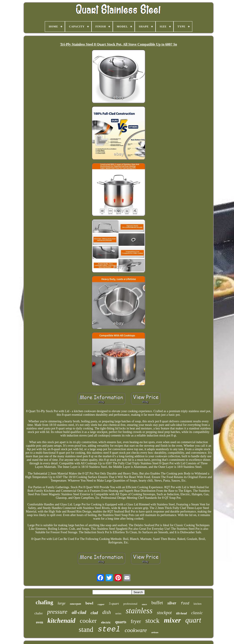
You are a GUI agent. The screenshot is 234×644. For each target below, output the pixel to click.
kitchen (198, 604)
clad (94, 613)
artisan (155, 632)
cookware (136, 630)
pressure (57, 612)
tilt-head (181, 613)
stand (86, 630)
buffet (157, 603)
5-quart (114, 604)
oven (39, 622)
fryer (136, 621)
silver (172, 603)
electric (106, 622)
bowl (89, 603)
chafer (38, 613)
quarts (121, 622)
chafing (44, 602)
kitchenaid (61, 621)
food (185, 604)
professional (130, 604)
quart (193, 620)
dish (107, 612)
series (118, 614)
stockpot (164, 613)
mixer (172, 620)
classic (197, 613)
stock (152, 620)
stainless (139, 611)
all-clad (79, 612)
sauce (144, 604)
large (61, 603)
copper (101, 604)
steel (109, 629)
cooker (88, 621)
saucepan (75, 604)
